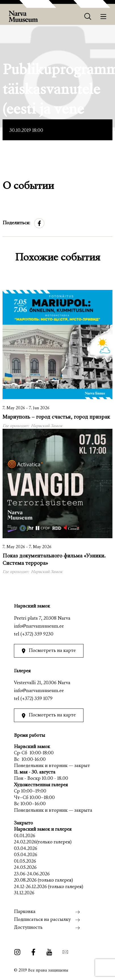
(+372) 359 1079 (36, 699)
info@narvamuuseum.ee (39, 627)
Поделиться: (16, 223)
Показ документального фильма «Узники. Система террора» (54, 560)
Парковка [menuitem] (25, 912)
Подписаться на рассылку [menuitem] (42, 920)
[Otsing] (88, 17)
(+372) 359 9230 (37, 635)
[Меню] (103, 17)
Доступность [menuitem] (28, 928)
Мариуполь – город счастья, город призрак (56, 417)
